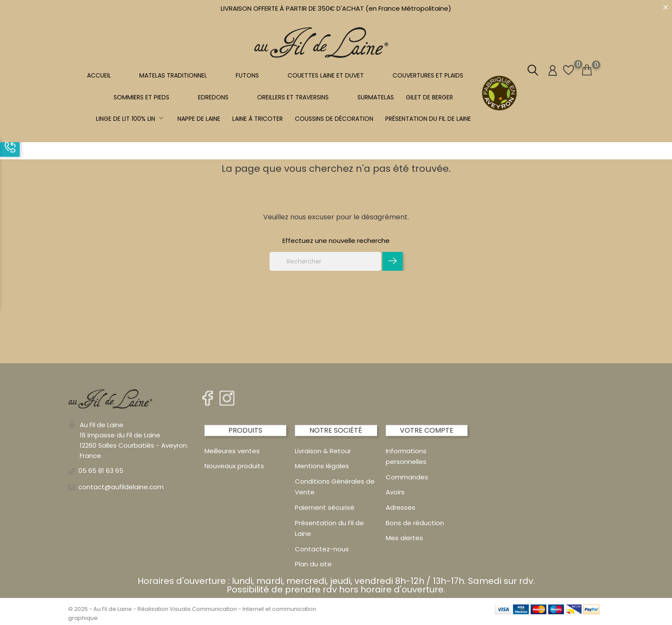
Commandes (407, 477)
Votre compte (427, 430)
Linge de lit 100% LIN (131, 119)
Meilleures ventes (232, 451)
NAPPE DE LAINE (199, 119)
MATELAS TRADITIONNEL (173, 75)
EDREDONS (213, 97)
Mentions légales (322, 466)
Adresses (400, 507)
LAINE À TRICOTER (258, 119)
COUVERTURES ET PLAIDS (428, 75)
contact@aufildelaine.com (121, 487)
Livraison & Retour (323, 451)
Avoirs (395, 492)
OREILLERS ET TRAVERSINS (293, 97)
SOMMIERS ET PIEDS (141, 97)
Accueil (99, 75)
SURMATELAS (376, 97)
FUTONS (247, 75)
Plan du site (313, 564)
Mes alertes (404, 538)
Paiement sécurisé (325, 507)
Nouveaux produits (234, 466)
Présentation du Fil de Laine (428, 119)
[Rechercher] (325, 261)
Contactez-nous (322, 549)
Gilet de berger (429, 97)
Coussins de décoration (334, 119)
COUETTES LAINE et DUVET (326, 75)
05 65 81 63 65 (101, 471)
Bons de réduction (415, 523)
